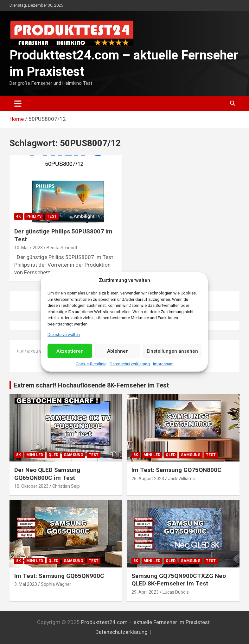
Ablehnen (118, 351)
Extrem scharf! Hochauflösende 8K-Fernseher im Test (91, 385)
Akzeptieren (70, 351)
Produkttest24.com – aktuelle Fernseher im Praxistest (145, 622)
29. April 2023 (145, 592)
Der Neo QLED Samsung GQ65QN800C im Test (47, 474)
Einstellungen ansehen (172, 351)
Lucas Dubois (176, 592)
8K (19, 455)
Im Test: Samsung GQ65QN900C (59, 576)
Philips (34, 216)
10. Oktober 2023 (31, 486)
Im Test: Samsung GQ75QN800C (176, 470)
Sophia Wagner (56, 584)
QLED (53, 455)
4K (19, 216)
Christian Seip (66, 486)
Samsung (73, 455)
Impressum (163, 364)
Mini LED (35, 455)
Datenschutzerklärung (130, 364)
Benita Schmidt (62, 248)
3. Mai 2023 (26, 584)
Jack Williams (181, 479)
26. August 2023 (148, 479)
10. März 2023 (29, 248)
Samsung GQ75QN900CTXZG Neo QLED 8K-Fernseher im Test (179, 580)
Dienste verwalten (64, 334)
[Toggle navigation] (18, 103)
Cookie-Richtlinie (91, 364)
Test (52, 216)
